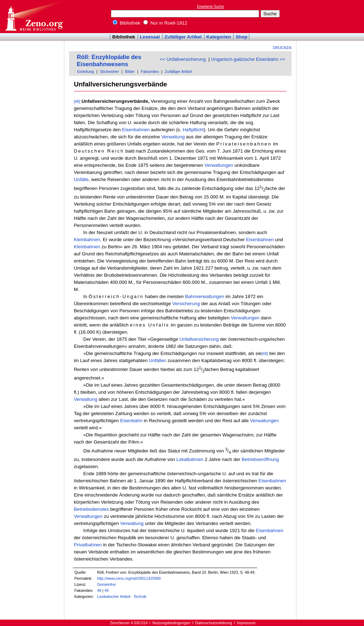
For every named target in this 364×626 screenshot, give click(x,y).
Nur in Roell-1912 (165, 23)
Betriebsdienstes (92, 509)
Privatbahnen (88, 545)
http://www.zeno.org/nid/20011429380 (129, 578)
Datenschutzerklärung (214, 623)
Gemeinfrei (106, 584)
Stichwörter (109, 71)
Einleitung (85, 71)
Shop (242, 37)
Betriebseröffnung (260, 459)
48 (99, 590)
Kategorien (219, 37)
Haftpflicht (193, 130)
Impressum (246, 623)
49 (107, 590)
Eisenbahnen (136, 130)
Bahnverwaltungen (204, 296)
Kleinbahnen (87, 240)
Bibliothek (127, 23)
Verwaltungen (219, 165)
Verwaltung (173, 137)
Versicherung (186, 304)
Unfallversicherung (199, 339)
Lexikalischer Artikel (114, 596)
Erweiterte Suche (210, 7)
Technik (140, 596)
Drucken (282, 48)
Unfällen (158, 360)
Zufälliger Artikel (183, 37)
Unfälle (81, 179)
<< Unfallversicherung (183, 59)
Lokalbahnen (190, 459)
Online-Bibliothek (34, 17)
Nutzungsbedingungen (172, 623)
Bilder (130, 71)
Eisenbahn (131, 421)
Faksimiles (150, 71)
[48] (77, 101)
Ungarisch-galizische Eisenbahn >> (248, 59)
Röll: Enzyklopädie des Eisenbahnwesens (109, 61)
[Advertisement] (331, 16)
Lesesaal (150, 37)
